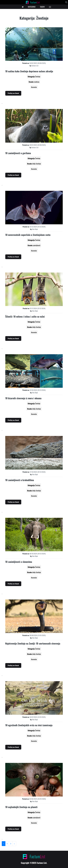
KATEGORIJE (32, 7)
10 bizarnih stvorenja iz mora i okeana (23, 398)
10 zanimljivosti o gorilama (18, 153)
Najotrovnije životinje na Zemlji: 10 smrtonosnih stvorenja (33, 643)
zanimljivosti (37, 245)
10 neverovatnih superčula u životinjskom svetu (28, 235)
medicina (37, 82)
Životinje (38, 76)
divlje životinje (37, 164)
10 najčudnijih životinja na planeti (21, 807)
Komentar (34, 87)
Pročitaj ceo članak (13, 93)
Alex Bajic (35, 229)
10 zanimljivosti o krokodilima (20, 480)
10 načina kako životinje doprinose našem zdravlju (29, 71)
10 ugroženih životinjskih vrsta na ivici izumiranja (29, 725)
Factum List (35, 66)
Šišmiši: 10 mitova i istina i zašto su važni (25, 316)
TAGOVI (42, 7)
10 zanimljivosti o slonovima (19, 562)
